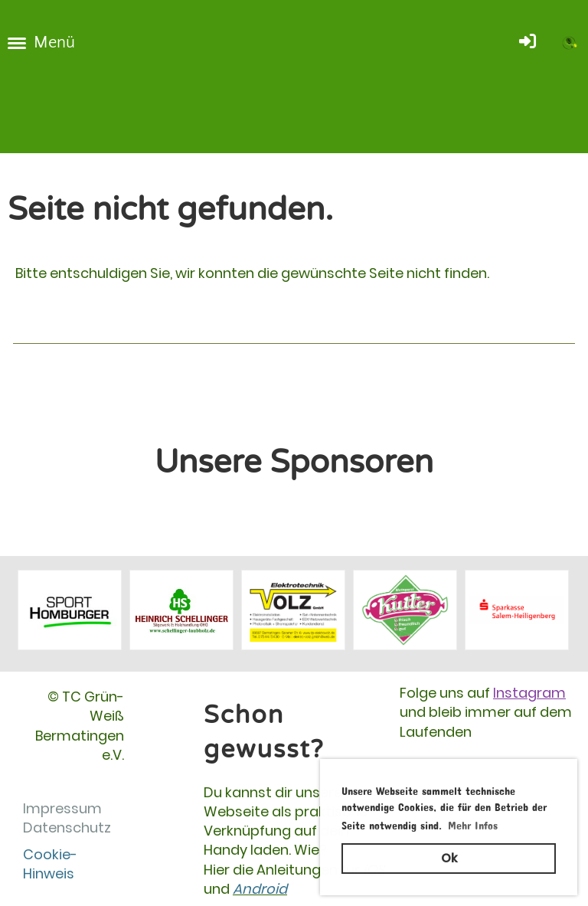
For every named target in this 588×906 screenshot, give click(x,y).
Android (260, 889)
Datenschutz (67, 828)
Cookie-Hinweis (50, 864)
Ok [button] (449, 858)
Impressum (62, 808)
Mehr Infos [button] (473, 823)
